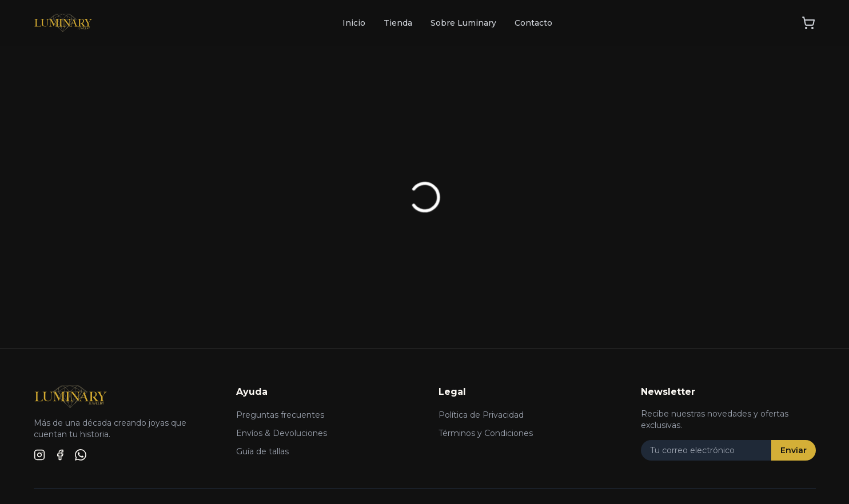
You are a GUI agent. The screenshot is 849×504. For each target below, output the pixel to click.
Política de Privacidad (481, 415)
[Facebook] (60, 455)
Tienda (398, 23)
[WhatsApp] (81, 455)
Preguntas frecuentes (280, 415)
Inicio (354, 23)
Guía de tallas (262, 451)
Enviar (794, 450)
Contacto (533, 23)
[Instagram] (39, 455)
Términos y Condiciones (486, 433)
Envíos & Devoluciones (282, 433)
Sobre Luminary (463, 23)
